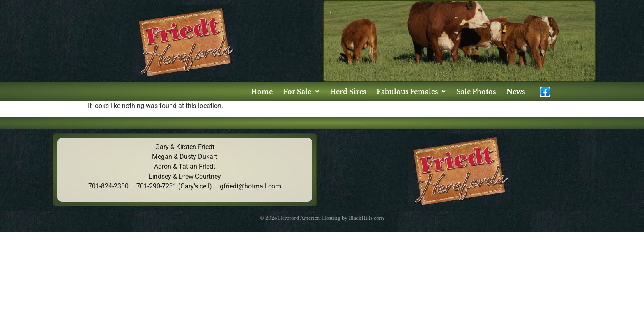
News (516, 92)
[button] (301, 92)
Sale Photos (476, 92)
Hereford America (299, 218)
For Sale (301, 92)
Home (262, 92)
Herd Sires (348, 92)
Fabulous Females (411, 92)
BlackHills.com (366, 218)
